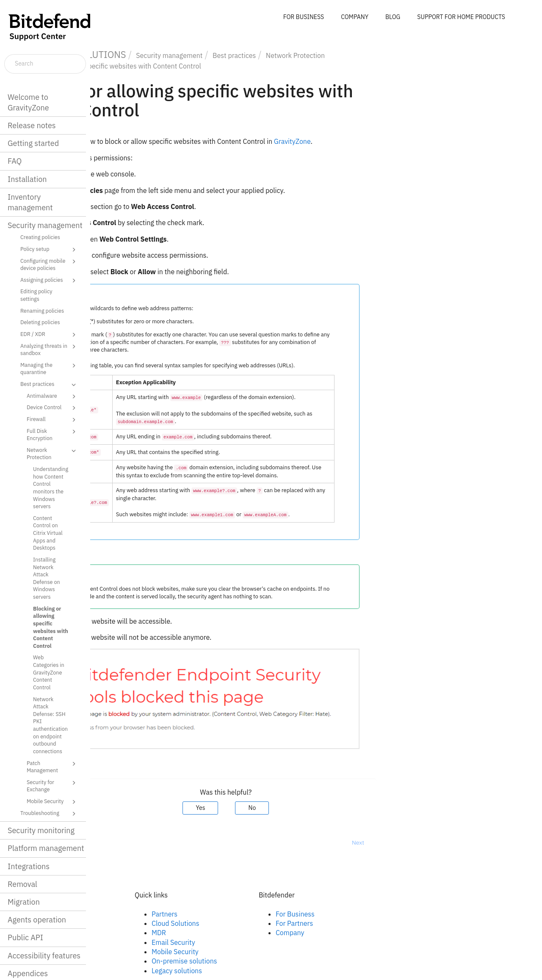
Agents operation (37, 920)
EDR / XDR (49, 335)
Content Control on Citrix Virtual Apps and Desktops (48, 533)
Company (380, 933)
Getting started (33, 143)
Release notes (32, 125)
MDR (249, 933)
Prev (112, 842)
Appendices (28, 973)
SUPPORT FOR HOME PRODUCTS (461, 17)
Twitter (128, 933)
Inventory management (30, 202)
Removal (22, 884)
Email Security (264, 942)
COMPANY (355, 17)
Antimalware (53, 396)
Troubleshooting (49, 814)
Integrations (29, 866)
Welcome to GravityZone (28, 102)
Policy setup (49, 250)
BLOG (393, 17)
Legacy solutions (267, 971)
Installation (27, 179)
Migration (24, 902)
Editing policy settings (36, 295)
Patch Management (53, 767)
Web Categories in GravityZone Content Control (49, 672)
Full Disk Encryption (53, 434)
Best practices (49, 385)
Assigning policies (49, 281)
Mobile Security (53, 802)
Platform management (46, 848)
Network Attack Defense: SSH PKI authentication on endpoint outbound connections (50, 725)
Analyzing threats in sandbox (49, 349)
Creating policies (40, 237)
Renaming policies (42, 311)
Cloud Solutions (266, 923)
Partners (255, 914)
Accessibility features (44, 956)
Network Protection (53, 453)
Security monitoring (41, 830)
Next (448, 842)
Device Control (53, 408)
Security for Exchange (53, 786)
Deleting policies (40, 322)
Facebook (132, 914)
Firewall (53, 420)
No (343, 808)
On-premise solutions (275, 961)
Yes (291, 808)
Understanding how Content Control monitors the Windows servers (51, 487)
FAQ (15, 161)
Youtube (130, 942)
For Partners (384, 923)
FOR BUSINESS (304, 17)
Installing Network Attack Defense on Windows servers (47, 578)
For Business (385, 914)
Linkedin (130, 923)
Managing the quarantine (49, 368)
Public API (25, 937)
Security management (45, 225)
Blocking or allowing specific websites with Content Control (51, 627)
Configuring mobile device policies (49, 264)
